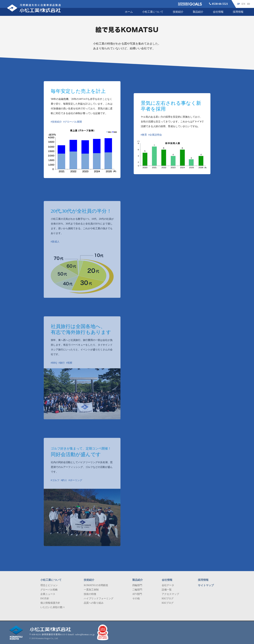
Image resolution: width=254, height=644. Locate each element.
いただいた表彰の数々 (53, 607)
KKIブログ (168, 603)
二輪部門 (137, 590)
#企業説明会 (155, 135)
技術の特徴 (90, 594)
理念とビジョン (49, 585)
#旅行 (62, 367)
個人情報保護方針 (50, 603)
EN (244, 4)
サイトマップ (206, 585)
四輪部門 (137, 585)
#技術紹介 (56, 122)
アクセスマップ (170, 594)
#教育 (144, 135)
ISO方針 (45, 598)
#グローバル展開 (73, 122)
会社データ (168, 585)
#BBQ (54, 367)
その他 (136, 598)
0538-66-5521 (219, 4)
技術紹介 (178, 12)
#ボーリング (75, 485)
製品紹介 (198, 12)
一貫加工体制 (91, 590)
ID (248, 4)
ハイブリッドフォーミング (99, 598)
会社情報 (218, 12)
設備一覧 (167, 590)
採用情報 (238, 12)
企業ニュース (48, 594)
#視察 (69, 367)
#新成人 (55, 246)
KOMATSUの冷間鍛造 (96, 585)
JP (238, 4)
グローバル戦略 (49, 590)
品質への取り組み (94, 603)
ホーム (129, 12)
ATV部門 (137, 594)
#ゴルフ (55, 485)
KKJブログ (168, 598)
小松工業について (153, 12)
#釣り (64, 485)
